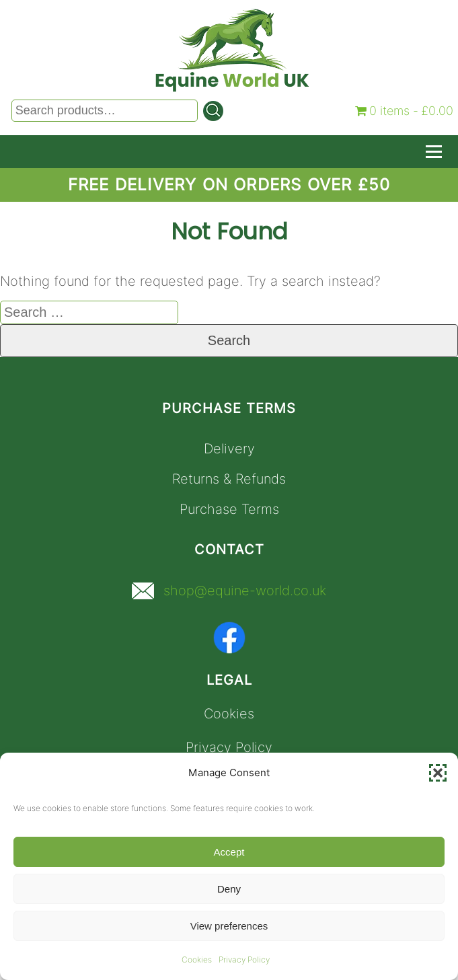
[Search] (213, 111)
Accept (229, 852)
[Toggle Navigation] (434, 152)
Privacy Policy (244, 959)
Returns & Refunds (229, 479)
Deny (229, 889)
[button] (438, 773)
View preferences (229, 926)
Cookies (197, 959)
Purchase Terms (229, 509)
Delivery (229, 449)
